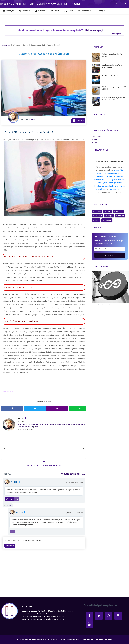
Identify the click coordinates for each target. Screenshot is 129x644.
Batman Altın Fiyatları (105, 176)
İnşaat (31, 427)
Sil (17, 499)
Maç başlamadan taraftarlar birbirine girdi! (112, 66)
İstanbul (108, 220)
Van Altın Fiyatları (116, 189)
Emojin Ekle (10, 546)
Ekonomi (120, 211)
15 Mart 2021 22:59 (76, 483)
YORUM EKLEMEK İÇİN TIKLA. (73, 474)
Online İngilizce (50, 619)
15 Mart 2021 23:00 (75, 513)
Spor (97, 220)
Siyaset (121, 216)
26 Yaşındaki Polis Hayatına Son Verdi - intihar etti (113, 99)
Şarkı (36, 427)
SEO (19, 424)
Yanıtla (9, 499)
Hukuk (52, 424)
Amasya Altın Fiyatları (113, 173)
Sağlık (110, 216)
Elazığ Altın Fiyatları (109, 180)
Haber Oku (26, 619)
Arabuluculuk (22, 427)
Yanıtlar (9, 505)
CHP (109, 211)
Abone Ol (110, 255)
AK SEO (21, 419)
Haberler (99, 216)
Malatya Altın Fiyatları (110, 186)
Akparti (98, 211)
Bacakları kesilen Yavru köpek (113, 76)
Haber (32, 424)
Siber (23, 424)
